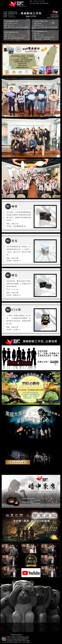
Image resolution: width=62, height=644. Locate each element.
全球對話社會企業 (16, 635)
